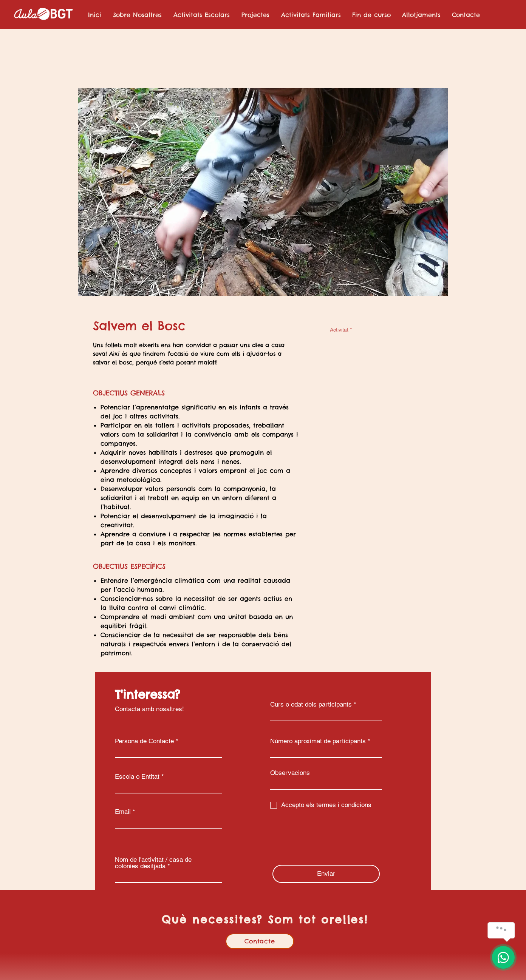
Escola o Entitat (137, 777)
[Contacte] (260, 941)
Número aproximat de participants (318, 741)
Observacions (290, 773)
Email (123, 812)
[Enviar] (326, 874)
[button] (201, 15)
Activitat (341, 330)
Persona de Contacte (144, 741)
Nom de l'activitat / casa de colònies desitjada (153, 863)
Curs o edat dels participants (311, 705)
